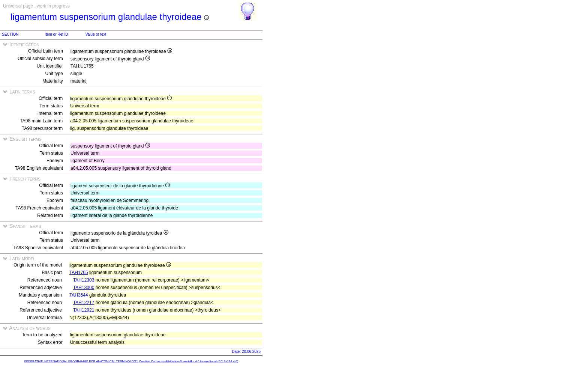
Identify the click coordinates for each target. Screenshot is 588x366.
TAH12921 (84, 310)
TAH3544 (79, 295)
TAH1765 (79, 273)
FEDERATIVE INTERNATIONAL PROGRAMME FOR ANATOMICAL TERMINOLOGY (81, 361)
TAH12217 (84, 303)
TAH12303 (84, 280)
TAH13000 (84, 288)
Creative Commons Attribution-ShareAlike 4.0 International (178, 361)
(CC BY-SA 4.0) (228, 361)
